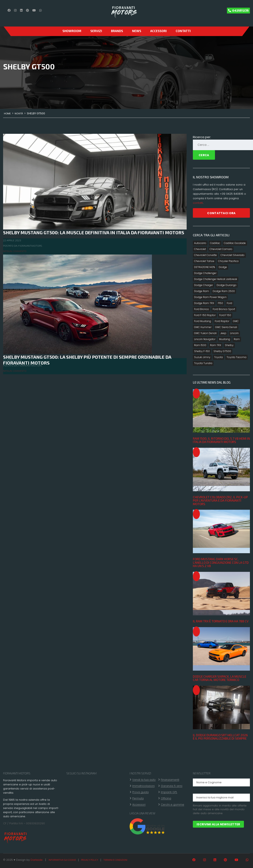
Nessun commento (15, 251)
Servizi (96, 31)
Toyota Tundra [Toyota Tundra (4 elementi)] (203, 363)
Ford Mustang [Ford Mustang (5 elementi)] (203, 321)
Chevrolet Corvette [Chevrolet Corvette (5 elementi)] (205, 255)
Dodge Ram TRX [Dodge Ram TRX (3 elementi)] (204, 303)
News (137, 31)
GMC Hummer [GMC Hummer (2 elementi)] (203, 327)
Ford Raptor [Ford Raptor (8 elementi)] (222, 321)
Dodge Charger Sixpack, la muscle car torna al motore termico (220, 678)
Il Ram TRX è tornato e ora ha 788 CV (221, 621)
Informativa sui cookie (62, 860)
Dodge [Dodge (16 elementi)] (223, 267)
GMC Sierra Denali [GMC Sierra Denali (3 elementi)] (226, 327)
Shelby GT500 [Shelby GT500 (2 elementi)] (222, 351)
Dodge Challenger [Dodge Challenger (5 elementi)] (205, 273)
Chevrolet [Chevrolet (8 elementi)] (200, 249)
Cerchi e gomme (172, 805)
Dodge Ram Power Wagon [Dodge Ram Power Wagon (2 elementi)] (210, 297)
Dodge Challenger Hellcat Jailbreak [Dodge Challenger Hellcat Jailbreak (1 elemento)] (216, 279)
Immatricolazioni (143, 786)
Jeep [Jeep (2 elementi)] (223, 333)
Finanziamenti (170, 780)
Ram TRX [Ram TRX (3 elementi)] (216, 345)
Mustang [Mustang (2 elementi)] (225, 339)
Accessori (158, 31)
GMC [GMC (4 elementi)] (236, 321)
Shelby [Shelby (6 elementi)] (229, 345)
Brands (117, 31)
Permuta (138, 798)
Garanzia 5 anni (172, 786)
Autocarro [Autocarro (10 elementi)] (200, 243)
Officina (166, 798)
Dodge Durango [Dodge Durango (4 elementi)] (227, 285)
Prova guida (140, 792)
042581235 (240, 11)
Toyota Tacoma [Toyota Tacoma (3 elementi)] (236, 357)
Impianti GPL (169, 792)
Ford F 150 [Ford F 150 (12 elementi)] (225, 315)
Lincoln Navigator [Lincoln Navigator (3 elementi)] (205, 339)
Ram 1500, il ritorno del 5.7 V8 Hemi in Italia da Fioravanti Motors (221, 440)
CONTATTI (183, 31)
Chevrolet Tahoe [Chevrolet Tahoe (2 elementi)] (204, 261)
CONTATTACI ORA (221, 213)
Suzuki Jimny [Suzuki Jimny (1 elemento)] (202, 357)
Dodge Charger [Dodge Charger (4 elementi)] (203, 285)
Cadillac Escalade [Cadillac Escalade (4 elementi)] (235, 243)
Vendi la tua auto (144, 780)
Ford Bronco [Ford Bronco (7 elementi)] (202, 309)
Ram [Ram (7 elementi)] (237, 339)
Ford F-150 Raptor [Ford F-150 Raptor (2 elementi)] (205, 315)
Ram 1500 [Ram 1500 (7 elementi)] (200, 345)
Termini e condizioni (115, 860)
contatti (198, 203)
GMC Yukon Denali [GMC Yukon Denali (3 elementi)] (205, 333)
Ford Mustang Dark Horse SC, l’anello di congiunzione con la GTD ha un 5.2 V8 (221, 562)
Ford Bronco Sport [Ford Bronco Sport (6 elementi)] (224, 309)
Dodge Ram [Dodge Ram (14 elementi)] (202, 291)
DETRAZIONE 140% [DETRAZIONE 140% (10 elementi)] (205, 267)
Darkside (37, 860)
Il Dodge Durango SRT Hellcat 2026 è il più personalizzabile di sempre (220, 737)
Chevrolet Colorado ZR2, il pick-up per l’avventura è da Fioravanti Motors (220, 500)
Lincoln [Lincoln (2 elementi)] (234, 333)
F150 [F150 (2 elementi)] (220, 303)
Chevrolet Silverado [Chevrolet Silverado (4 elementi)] (233, 255)
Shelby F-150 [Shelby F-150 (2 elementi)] (202, 351)
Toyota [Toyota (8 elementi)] (218, 357)
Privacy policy (90, 860)
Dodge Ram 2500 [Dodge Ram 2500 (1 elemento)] (224, 291)
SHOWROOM (72, 31)
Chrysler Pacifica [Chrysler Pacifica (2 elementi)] (228, 261)
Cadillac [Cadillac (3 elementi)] (215, 243)
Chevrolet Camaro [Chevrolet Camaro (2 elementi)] (221, 249)
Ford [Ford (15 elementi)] (229, 303)
